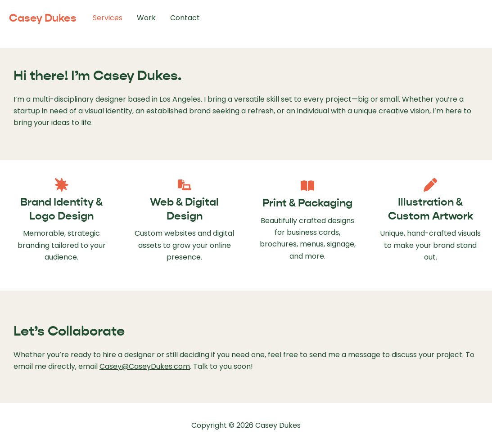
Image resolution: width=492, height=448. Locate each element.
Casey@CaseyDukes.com (145, 366)
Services (108, 18)
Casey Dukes (43, 18)
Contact (185, 18)
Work (146, 18)
